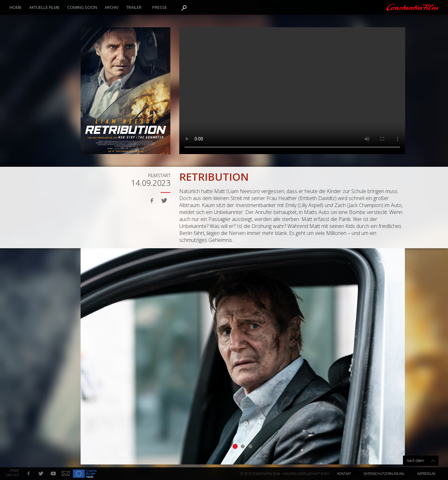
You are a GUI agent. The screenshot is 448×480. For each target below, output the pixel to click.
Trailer (134, 7)
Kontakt (344, 474)
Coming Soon (82, 7)
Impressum (426, 474)
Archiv (112, 7)
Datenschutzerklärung (384, 474)
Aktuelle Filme (44, 7)
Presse (160, 7)
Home (16, 7)
